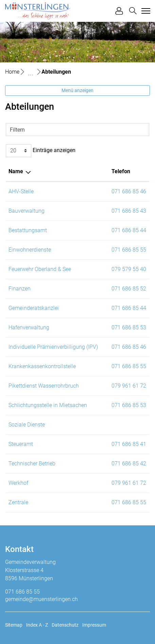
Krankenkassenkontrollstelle (42, 366)
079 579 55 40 (129, 269)
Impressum (94, 625)
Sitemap (14, 625)
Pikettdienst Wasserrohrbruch (44, 386)
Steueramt (21, 444)
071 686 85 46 (129, 191)
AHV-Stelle (21, 191)
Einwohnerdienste (30, 250)
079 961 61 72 (129, 386)
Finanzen (20, 289)
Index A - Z (37, 625)
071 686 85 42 (129, 463)
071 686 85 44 (129, 230)
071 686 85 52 (129, 289)
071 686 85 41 (129, 444)
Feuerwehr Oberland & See (40, 269)
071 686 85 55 (129, 250)
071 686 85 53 (129, 327)
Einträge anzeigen (41, 151)
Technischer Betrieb (32, 463)
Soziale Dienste (27, 425)
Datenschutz (65, 625)
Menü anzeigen (77, 90)
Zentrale (18, 502)
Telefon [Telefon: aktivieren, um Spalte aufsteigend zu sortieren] (121, 171)
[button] (133, 11)
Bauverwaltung (27, 211)
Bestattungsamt (28, 230)
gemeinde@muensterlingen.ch (41, 599)
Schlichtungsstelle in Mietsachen (48, 405)
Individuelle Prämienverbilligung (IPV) (53, 347)
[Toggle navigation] (145, 11)
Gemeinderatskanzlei (34, 308)
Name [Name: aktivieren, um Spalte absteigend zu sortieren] (16, 171)
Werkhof (18, 483)
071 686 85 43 (129, 211)
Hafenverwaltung (29, 327)
